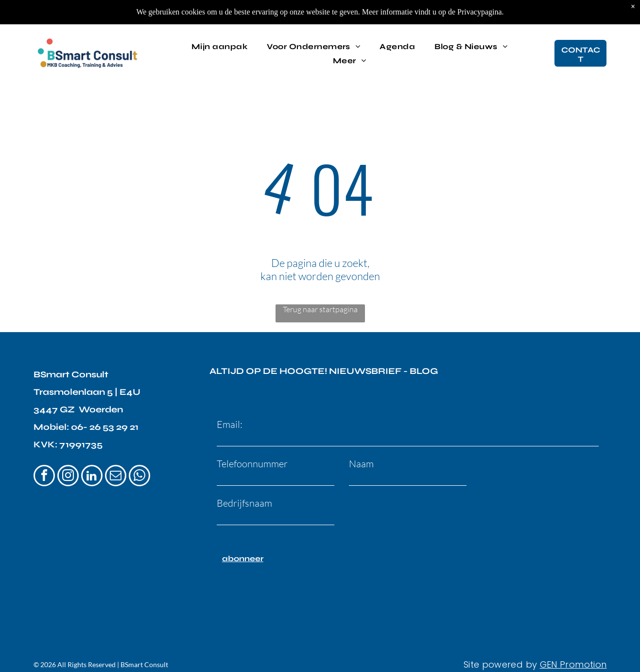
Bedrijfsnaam (244, 503)
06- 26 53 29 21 (105, 427)
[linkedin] (92, 477)
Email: (230, 424)
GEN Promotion (573, 664)
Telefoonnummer (252, 464)
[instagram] (68, 477)
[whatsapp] (139, 477)
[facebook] (44, 477)
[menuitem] (219, 45)
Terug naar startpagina (320, 309)
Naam (361, 464)
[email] (116, 477)
